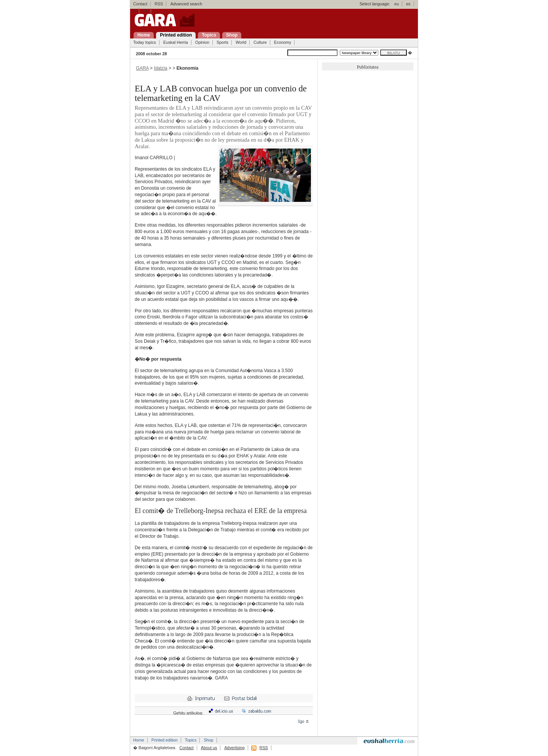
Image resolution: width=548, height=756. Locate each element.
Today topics (145, 42)
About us (209, 748)
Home (139, 740)
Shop (208, 740)
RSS (159, 4)
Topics (191, 740)
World (241, 42)
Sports (222, 42)
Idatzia (160, 68)
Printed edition (165, 740)
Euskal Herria (176, 42)
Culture (260, 42)
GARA (142, 68)
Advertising (234, 748)
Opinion (202, 42)
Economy (283, 42)
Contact (140, 4)
